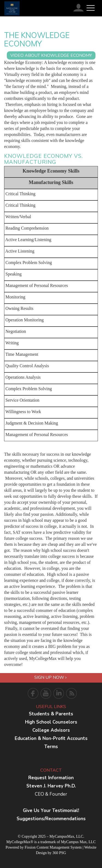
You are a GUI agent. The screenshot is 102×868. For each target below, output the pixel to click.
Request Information (51, 778)
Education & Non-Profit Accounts (51, 738)
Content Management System (59, 847)
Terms (51, 747)
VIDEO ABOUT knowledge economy (51, 55)
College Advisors (51, 730)
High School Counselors (51, 722)
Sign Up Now (50, 677)
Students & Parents (51, 714)
